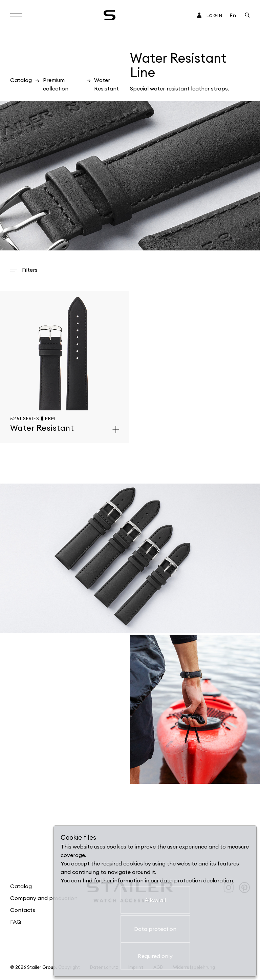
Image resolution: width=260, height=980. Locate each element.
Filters (30, 270)
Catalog (21, 80)
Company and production (44, 898)
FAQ (16, 922)
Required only (155, 956)
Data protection (155, 929)
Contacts (23, 910)
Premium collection (56, 84)
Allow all (155, 900)
